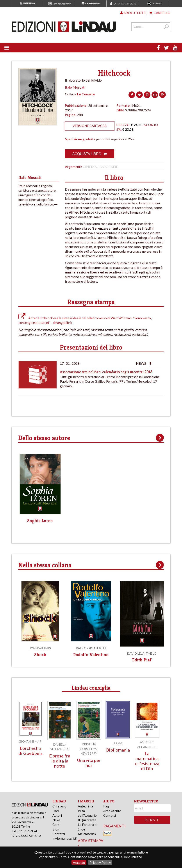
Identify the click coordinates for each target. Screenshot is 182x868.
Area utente (133, 13)
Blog (56, 829)
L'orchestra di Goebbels (30, 751)
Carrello (160, 13)
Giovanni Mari (30, 741)
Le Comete (86, 94)
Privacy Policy (100, 862)
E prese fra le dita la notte (60, 761)
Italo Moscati (75, 87)
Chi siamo (59, 806)
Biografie (109, 167)
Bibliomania (118, 750)
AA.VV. (118, 743)
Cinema (90, 167)
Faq (106, 806)
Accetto (79, 862)
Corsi (56, 825)
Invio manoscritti (65, 838)
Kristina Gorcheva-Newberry (89, 749)
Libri (56, 811)
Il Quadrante (87, 820)
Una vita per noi (89, 763)
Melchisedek (87, 834)
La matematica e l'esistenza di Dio (147, 761)
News (56, 820)
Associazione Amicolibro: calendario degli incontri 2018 (106, 372)
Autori (57, 815)
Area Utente (112, 811)
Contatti (59, 834)
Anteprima (85, 806)
